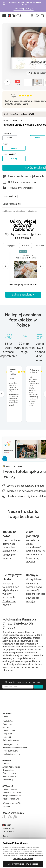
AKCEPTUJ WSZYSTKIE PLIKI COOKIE (23, 864)
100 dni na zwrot (10, 789)
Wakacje (26, 245)
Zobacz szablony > (23, 295)
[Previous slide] (7, 82)
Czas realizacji (9, 770)
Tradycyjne (10, 245)
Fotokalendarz (9, 731)
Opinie (5, 836)
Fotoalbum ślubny (10, 751)
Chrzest (19, 120)
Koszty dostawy (9, 773)
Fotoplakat (7, 734)
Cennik (5, 717)
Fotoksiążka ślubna (11, 744)
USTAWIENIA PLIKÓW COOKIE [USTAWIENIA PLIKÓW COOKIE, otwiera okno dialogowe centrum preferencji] (23, 859)
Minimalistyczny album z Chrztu (23, 284)
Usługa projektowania (12, 796)
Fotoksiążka (8, 120)
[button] (4, 16)
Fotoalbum (7, 724)
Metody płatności (10, 776)
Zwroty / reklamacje (11, 767)
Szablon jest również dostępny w (20, 211)
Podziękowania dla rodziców (15, 748)
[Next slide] (40, 266)
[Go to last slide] (6, 266)
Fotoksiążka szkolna (11, 754)
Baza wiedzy (8, 780)
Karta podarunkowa (11, 740)
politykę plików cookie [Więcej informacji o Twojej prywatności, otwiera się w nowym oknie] (36, 855)
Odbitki (6, 727)
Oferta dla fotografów (12, 803)
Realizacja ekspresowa (12, 793)
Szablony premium (11, 799)
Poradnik (6, 806)
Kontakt (6, 764)
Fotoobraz (7, 737)
